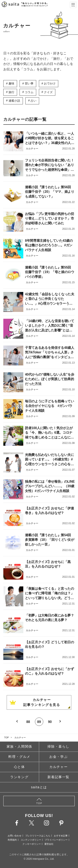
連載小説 (14, 101)
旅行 (11, 92)
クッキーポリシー (32, 844)
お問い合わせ (15, 836)
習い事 (29, 83)
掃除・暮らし (58, 747)
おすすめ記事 (61, 836)
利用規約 (12, 840)
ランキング (19, 777)
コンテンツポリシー (31, 840)
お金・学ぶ (58, 757)
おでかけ (50, 83)
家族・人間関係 (19, 747)
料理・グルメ (19, 757)
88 (28, 722)
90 (50, 722)
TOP (6, 737)
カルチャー (20, 737)
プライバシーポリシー (56, 840)
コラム (29, 92)
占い (33, 101)
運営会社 (49, 844)
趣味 (11, 83)
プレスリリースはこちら (38, 836)
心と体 (19, 767)
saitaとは (39, 787)
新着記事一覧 (58, 777)
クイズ (48, 92)
